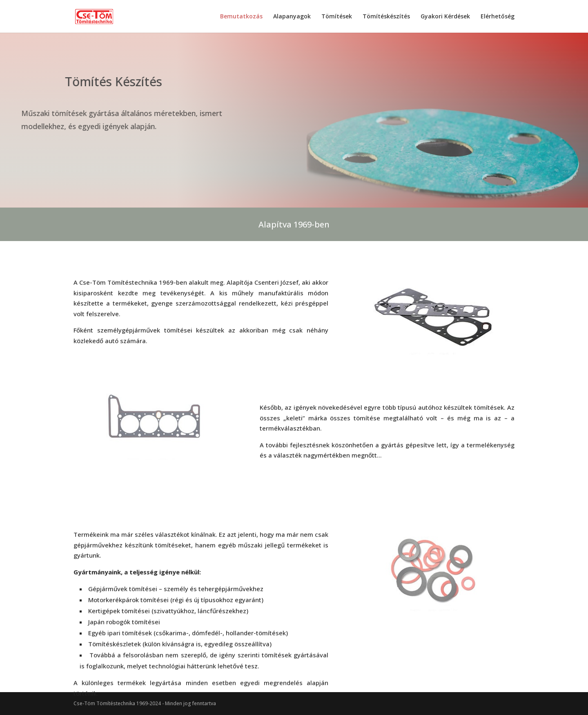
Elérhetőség (498, 17)
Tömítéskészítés (386, 17)
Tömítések (337, 17)
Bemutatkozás (241, 17)
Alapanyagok (292, 17)
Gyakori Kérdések (445, 17)
